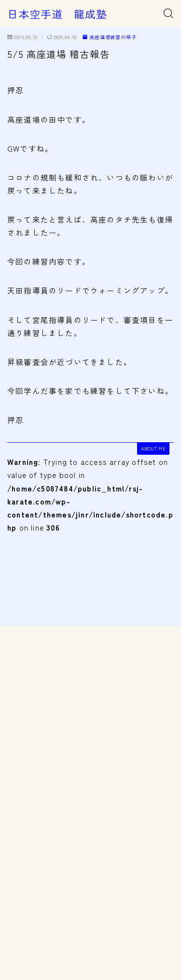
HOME (16, 938)
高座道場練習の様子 (110, 37)
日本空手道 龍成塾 (57, 14)
